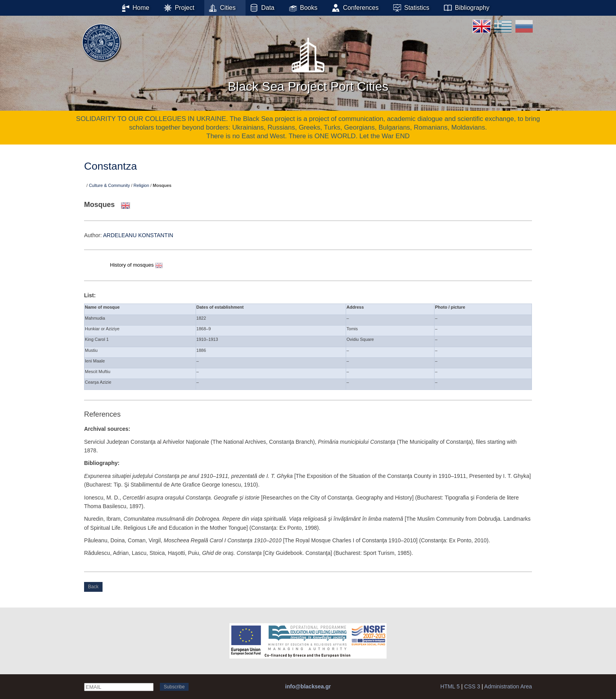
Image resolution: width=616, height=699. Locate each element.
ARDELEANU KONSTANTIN (138, 235)
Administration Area (508, 686)
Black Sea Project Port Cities (308, 62)
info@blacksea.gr (308, 686)
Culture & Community (109, 185)
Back (93, 587)
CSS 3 (472, 686)
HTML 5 (450, 686)
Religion (141, 185)
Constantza (111, 166)
